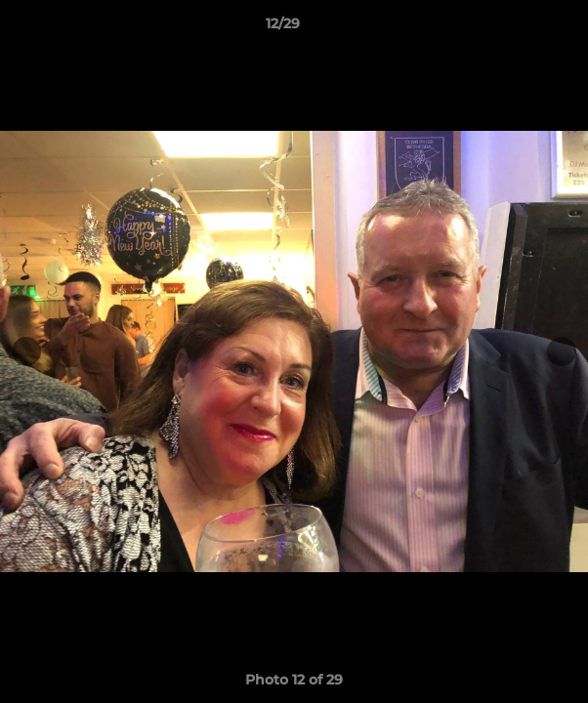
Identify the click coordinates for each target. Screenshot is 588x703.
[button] (518, 28)
